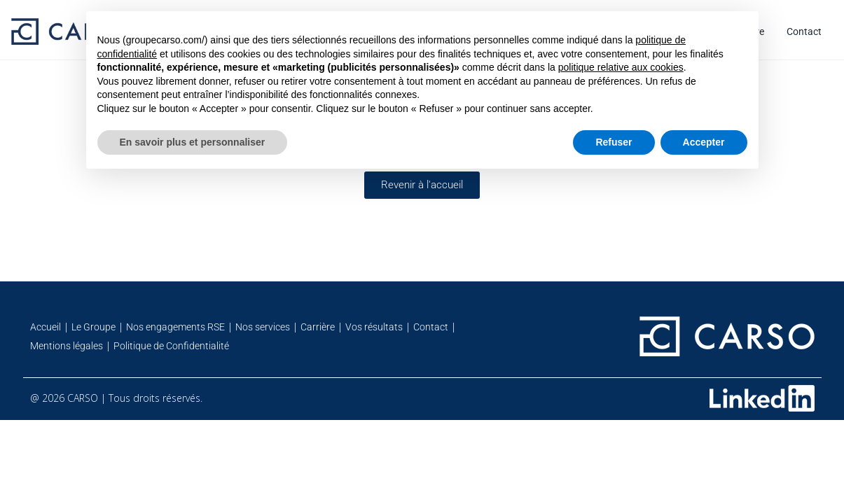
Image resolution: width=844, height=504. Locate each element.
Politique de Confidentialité (171, 346)
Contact (804, 31)
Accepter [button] (704, 142)
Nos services (263, 327)
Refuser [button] (614, 142)
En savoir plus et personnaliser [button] (193, 142)
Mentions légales (67, 346)
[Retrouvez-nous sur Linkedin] (762, 398)
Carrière (318, 327)
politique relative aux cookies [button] (621, 67)
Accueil (46, 327)
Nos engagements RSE (175, 327)
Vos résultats (374, 327)
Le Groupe (94, 327)
